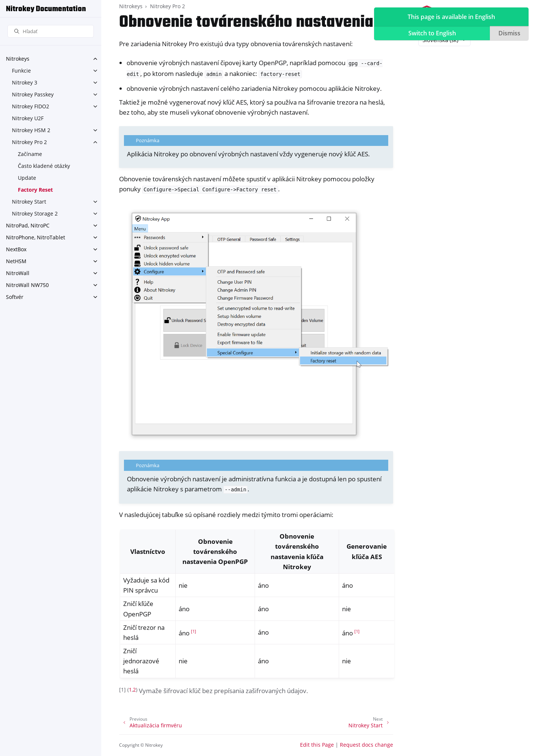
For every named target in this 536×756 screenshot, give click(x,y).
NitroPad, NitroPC (28, 225)
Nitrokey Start (29, 202)
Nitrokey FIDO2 (31, 106)
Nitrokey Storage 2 (35, 213)
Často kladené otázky (44, 166)
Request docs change (366, 745)
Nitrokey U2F (28, 118)
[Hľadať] (51, 31)
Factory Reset (35, 190)
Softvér (15, 297)
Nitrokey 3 (25, 82)
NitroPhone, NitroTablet (36, 237)
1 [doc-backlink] (130, 690)
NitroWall (18, 273)
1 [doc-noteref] (194, 631)
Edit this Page (317, 745)
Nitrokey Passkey (33, 94)
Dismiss (509, 33)
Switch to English (432, 33)
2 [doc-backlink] (134, 690)
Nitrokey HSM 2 (31, 130)
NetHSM (16, 261)
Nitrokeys (18, 59)
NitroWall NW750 (27, 285)
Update (27, 178)
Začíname (30, 154)
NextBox (16, 249)
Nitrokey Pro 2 (29, 142)
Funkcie (21, 71)
